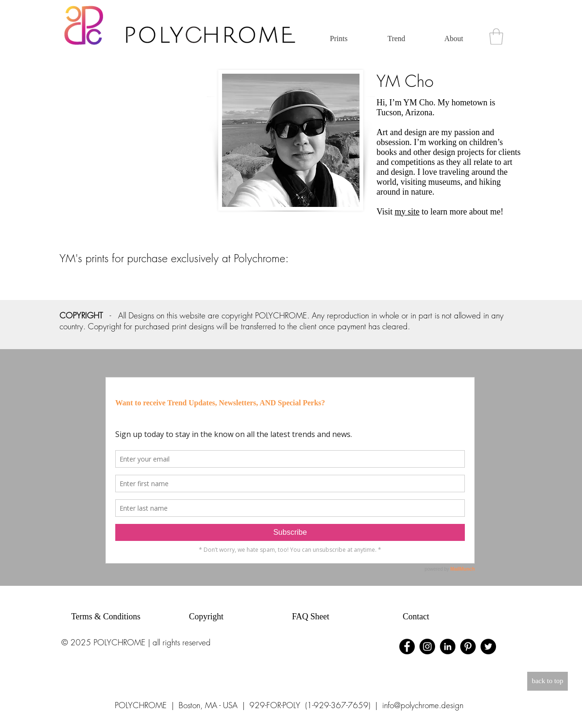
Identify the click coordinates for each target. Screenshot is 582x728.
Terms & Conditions (106, 617)
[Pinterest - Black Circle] (468, 647)
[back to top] (548, 681)
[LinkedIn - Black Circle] (448, 647)
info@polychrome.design (423, 705)
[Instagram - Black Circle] (427, 647)
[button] (496, 37)
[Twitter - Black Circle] (488, 647)
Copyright (206, 617)
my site (407, 212)
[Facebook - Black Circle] (407, 647)
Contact (416, 617)
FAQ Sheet (311, 617)
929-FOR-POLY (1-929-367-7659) (310, 705)
